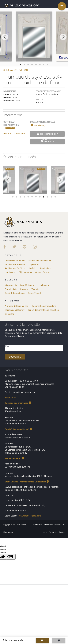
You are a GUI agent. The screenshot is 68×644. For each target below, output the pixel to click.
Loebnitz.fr (44, 285)
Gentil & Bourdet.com (15, 293)
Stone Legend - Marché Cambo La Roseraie (27, 482)
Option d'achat (42, 272)
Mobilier (33, 268)
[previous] (5, 37)
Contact (62, 532)
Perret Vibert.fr (35, 293)
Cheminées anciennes (15, 260)
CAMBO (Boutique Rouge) (19, 429)
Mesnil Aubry (38, 125)
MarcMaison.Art (28, 285)
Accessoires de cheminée (40, 260)
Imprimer (47, 141)
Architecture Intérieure (15, 264)
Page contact (11, 397)
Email (8, 346)
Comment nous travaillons (44, 306)
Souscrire (15, 357)
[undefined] (11, 557)
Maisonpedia (11, 285)
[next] (63, 37)
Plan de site (53, 532)
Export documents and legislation (43, 310)
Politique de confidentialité (44, 525)
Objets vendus (25, 272)
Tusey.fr (35, 289)
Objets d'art (34, 264)
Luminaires (45, 268)
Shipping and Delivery (15, 310)
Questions (10, 314)
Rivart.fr (24, 289)
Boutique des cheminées (18, 403)
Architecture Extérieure (15, 268)
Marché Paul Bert (15, 459)
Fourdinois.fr (11, 289)
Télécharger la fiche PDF (47, 134)
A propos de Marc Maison (17, 306)
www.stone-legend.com (30, 516)
